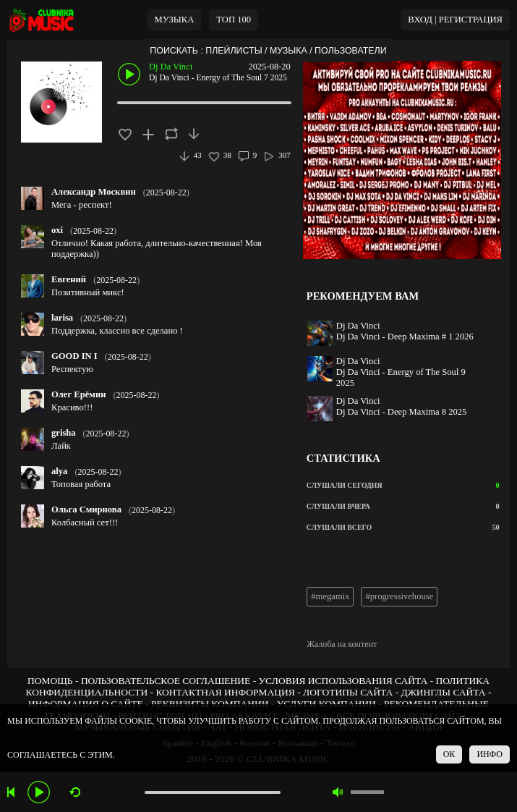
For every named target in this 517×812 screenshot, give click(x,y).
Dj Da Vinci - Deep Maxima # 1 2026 (405, 337)
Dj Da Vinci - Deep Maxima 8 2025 (402, 412)
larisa (62, 318)
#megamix (330, 596)
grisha (64, 433)
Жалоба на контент (342, 644)
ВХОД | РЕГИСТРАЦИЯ (455, 20)
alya (59, 471)
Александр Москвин (94, 192)
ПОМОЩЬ (50, 681)
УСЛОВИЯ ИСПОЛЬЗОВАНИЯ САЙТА (343, 681)
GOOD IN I (74, 356)
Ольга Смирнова (86, 509)
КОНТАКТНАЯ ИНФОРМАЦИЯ (225, 692)
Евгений (69, 279)
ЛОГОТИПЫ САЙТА (348, 692)
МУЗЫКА (175, 20)
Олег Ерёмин (78, 394)
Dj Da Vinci (171, 67)
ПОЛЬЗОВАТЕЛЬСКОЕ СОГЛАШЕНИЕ (166, 681)
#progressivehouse (399, 596)
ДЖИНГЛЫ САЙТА (444, 692)
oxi (57, 230)
